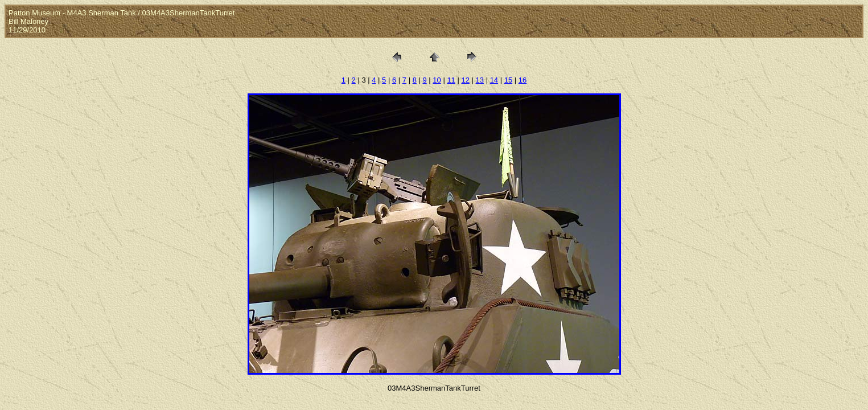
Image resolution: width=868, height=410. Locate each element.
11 (451, 80)
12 (465, 80)
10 (437, 80)
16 (523, 80)
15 (508, 80)
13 (480, 80)
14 (494, 80)
